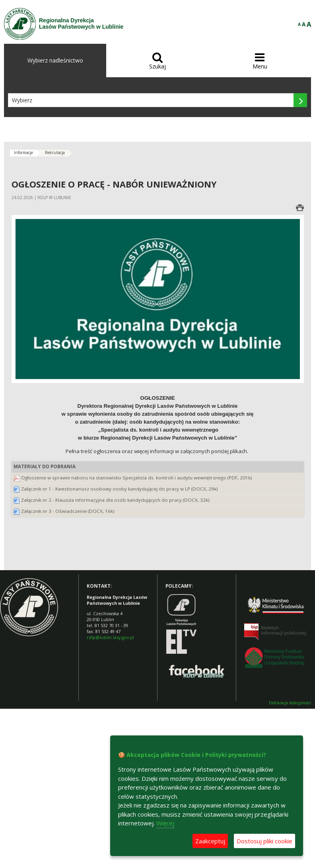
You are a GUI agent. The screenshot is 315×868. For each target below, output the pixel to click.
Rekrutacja (55, 152)
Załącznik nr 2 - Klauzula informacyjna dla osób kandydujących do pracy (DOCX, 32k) (115, 500)
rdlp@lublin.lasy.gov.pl (110, 637)
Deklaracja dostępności (290, 703)
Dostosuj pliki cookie (264, 841)
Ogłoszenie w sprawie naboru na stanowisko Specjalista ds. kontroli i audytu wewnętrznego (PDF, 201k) (137, 478)
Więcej (165, 823)
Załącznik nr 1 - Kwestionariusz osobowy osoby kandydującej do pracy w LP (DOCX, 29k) (120, 489)
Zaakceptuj (210, 841)
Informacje (23, 152)
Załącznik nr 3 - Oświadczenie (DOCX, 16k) (68, 511)
